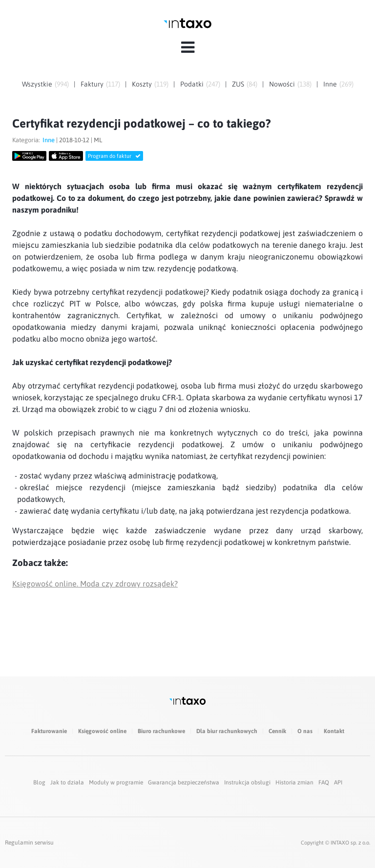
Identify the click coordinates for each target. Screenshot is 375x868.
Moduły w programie (116, 782)
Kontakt (334, 731)
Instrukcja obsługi (247, 782)
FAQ (324, 782)
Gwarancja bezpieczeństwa (184, 782)
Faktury (92, 84)
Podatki (192, 84)
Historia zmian (294, 782)
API (338, 782)
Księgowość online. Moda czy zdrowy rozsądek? (95, 584)
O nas (305, 731)
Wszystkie (37, 84)
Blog (39, 782)
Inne (330, 84)
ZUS (238, 84)
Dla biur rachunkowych (227, 731)
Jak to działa (67, 782)
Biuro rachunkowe (161, 731)
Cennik (277, 731)
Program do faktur (114, 156)
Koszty (142, 84)
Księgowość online (102, 731)
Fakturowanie (49, 731)
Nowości (282, 84)
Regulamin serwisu (29, 843)
